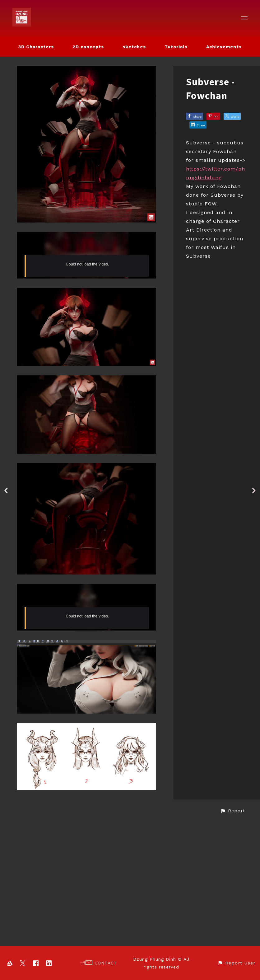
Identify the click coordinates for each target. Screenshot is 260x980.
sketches (134, 47)
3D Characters (36, 47)
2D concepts (88, 47)
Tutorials (176, 47)
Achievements (224, 47)
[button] (233, 935)
